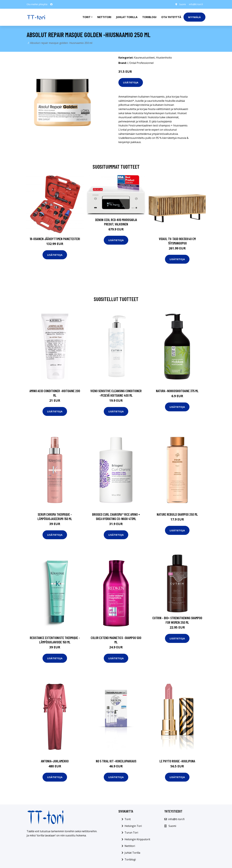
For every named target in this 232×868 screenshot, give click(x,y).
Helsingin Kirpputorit (137, 839)
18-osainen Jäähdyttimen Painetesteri (55, 239)
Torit (128, 819)
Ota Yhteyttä (171, 17)
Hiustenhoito (164, 58)
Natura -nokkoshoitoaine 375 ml (177, 391)
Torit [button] (87, 17)
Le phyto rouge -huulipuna (177, 761)
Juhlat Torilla (127, 17)
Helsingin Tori (133, 826)
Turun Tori (131, 833)
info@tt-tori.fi (196, 4)
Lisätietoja (131, 82)
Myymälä (194, 17)
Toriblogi (149, 17)
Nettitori (104, 17)
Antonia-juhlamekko (55, 761)
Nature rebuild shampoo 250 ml (177, 514)
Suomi (182, 4)
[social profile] (51, 4)
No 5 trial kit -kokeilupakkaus (116, 761)
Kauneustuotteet (144, 58)
